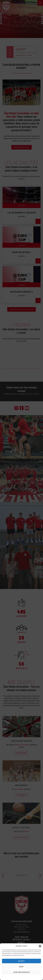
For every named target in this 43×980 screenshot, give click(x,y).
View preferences (21, 972)
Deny (21, 967)
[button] (40, 946)
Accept (22, 961)
